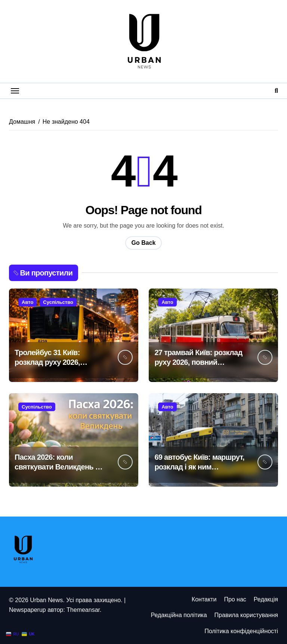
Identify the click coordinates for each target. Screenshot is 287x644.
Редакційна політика (179, 615)
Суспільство (58, 302)
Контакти (204, 599)
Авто (27, 302)
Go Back (144, 243)
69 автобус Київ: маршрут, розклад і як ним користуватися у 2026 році (200, 467)
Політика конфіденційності (241, 631)
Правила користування (246, 615)
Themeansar (83, 610)
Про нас (235, 599)
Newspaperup (27, 610)
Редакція (266, 599)
